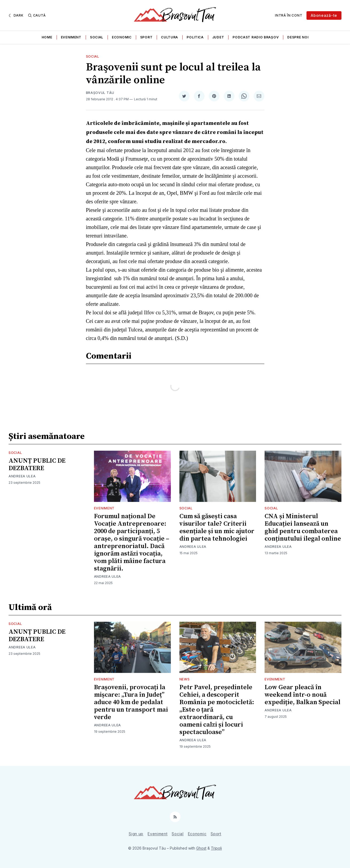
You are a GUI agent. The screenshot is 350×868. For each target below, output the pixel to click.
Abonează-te (324, 15)
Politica (195, 37)
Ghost (201, 848)
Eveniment (71, 37)
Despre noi (298, 37)
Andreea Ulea (22, 476)
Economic (122, 37)
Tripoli (216, 848)
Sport (146, 37)
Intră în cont (289, 15)
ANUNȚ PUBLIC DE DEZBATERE (37, 465)
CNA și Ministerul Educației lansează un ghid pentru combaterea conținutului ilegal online (303, 528)
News (185, 679)
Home (47, 37)
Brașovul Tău (100, 93)
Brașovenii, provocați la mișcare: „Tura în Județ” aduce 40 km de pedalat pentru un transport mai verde (131, 702)
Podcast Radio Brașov (256, 37)
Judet (218, 37)
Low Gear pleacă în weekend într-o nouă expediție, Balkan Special (302, 695)
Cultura (170, 37)
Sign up (136, 834)
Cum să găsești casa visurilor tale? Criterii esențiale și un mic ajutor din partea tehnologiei (217, 528)
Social (97, 37)
